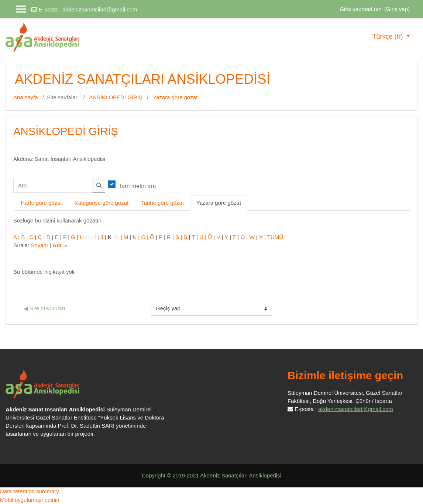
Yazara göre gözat (175, 97)
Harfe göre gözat (41, 203)
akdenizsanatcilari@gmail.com (100, 9)
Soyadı (39, 245)
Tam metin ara (137, 186)
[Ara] (53, 185)
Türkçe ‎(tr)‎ (388, 37)
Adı (61, 245)
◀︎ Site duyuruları (44, 308)
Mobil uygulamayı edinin (30, 500)
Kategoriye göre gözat (102, 203)
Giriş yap (397, 9)
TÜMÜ (275, 237)
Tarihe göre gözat (162, 203)
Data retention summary (30, 491)
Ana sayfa (26, 97)
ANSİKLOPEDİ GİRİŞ (116, 97)
